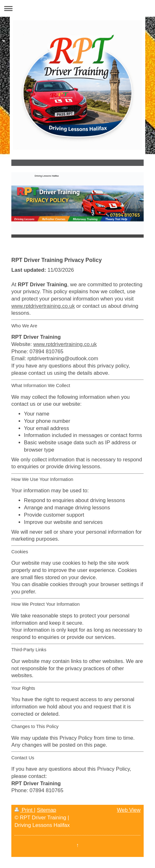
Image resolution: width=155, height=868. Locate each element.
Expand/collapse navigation (77, 8)
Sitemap (47, 810)
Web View (129, 810)
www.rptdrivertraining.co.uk (43, 306)
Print (24, 810)
